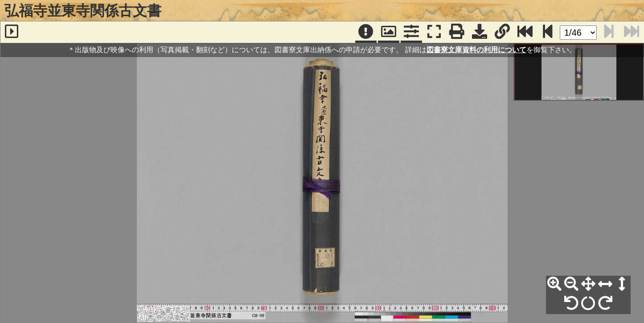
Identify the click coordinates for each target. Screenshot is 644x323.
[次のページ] (548, 32)
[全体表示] (588, 284)
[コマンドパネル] (411, 32)
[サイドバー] (12, 32)
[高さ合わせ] (622, 284)
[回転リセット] (588, 303)
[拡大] (554, 284)
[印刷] (457, 32)
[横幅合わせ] (605, 284)
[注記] (366, 32)
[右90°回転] (605, 303)
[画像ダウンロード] (480, 32)
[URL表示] (502, 32)
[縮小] (571, 284)
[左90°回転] (571, 303)
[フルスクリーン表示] (434, 32)
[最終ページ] (525, 32)
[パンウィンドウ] (389, 32)
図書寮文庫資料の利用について (476, 50)
